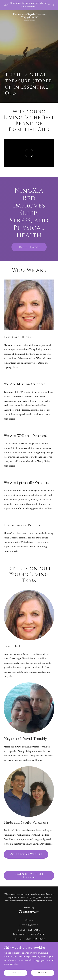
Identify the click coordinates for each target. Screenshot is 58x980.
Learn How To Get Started (29, 876)
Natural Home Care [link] (29, 934)
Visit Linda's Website (26, 854)
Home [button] (29, 920)
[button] (8, 17)
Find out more (29, 247)
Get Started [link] (29, 925)
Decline (15, 973)
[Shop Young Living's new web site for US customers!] (29, 5)
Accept (43, 973)
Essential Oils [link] (29, 930)
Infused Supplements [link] (29, 939)
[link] (29, 17)
